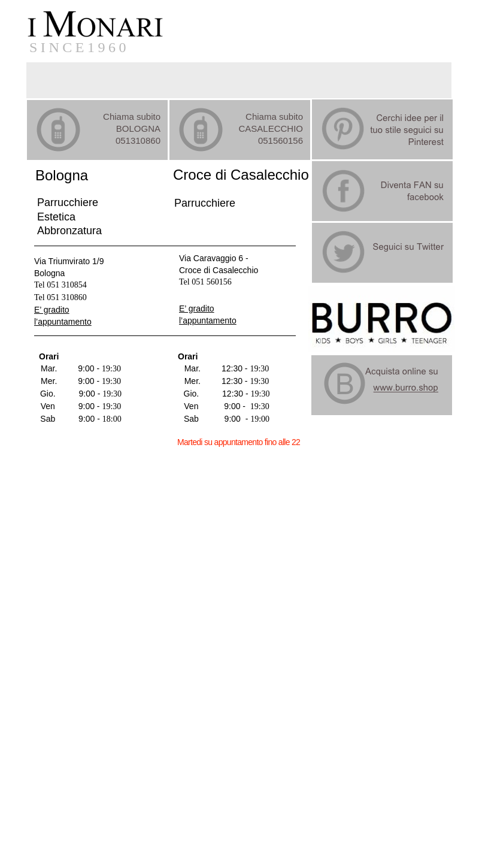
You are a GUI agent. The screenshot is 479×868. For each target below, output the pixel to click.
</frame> (50, 855)
